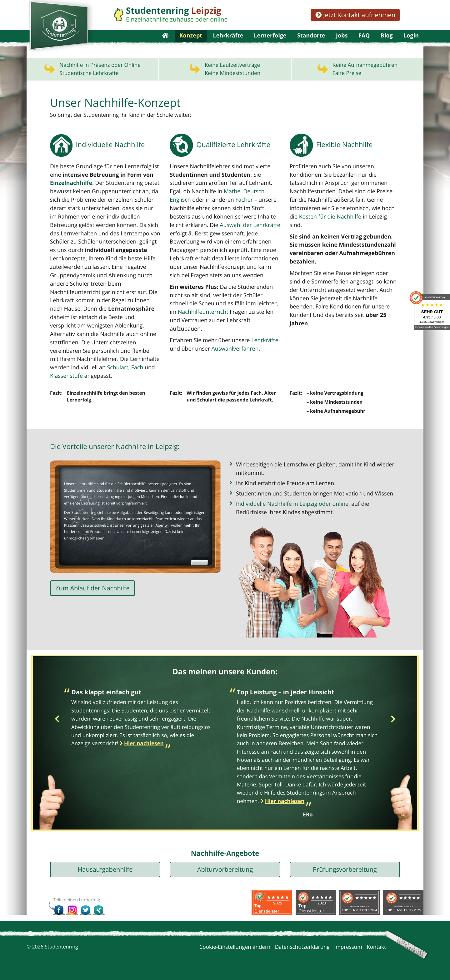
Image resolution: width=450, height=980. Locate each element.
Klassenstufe (90, 381)
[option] (142, 723)
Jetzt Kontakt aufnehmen (355, 15)
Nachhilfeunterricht (194, 327)
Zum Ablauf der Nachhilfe (92, 594)
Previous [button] (57, 723)
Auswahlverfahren (232, 355)
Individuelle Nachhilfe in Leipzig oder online (290, 507)
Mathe (229, 208)
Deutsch (250, 208)
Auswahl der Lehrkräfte (246, 241)
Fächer (241, 217)
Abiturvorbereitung (225, 873)
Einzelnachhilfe (70, 200)
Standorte (311, 44)
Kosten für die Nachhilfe (319, 233)
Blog (387, 44)
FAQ (364, 44)
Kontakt (376, 951)
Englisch (180, 217)
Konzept (191, 44)
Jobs (342, 44)
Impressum (348, 951)
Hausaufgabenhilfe (105, 873)
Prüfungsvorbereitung (345, 873)
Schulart (144, 373)
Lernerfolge (270, 44)
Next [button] (393, 723)
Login (411, 44)
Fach (56, 381)
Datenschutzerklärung (302, 951)
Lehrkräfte (228, 44)
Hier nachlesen (144, 747)
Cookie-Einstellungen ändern (235, 951)
